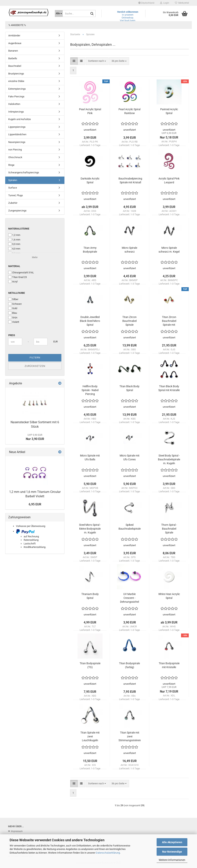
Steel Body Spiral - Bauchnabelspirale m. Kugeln (169, 459)
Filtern (35, 358)
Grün (13, 317)
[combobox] (97, 61)
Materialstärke (19, 229)
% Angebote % (17, 25)
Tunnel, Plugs (16, 195)
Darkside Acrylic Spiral (90, 180)
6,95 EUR (35, 504)
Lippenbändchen (17, 134)
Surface (13, 188)
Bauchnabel (15, 66)
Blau (13, 313)
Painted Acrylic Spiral (169, 111)
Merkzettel (182, 3)
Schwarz (15, 304)
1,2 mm (14, 235)
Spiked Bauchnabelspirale (130, 527)
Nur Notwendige (172, 852)
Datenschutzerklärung (108, 853)
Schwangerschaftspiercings (24, 172)
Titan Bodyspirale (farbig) (129, 665)
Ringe (11, 165)
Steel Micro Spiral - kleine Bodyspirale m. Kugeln (90, 529)
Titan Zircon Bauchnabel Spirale (129, 321)
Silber (13, 299)
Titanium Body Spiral (90, 596)
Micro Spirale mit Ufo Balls (90, 457)
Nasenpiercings (17, 142)
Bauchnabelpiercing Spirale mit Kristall (130, 180)
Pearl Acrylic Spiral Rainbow (129, 111)
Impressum (17, 831)
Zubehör (13, 203)
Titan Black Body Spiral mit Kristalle (169, 388)
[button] (146, 3)
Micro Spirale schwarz (129, 250)
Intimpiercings (16, 112)
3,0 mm (14, 244)
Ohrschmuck (15, 157)
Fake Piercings (16, 96)
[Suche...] (59, 13)
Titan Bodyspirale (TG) (90, 665)
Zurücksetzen (35, 366)
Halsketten (14, 104)
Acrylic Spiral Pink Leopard (169, 180)
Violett (14, 322)
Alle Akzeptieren (172, 842)
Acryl (13, 281)
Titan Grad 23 (18, 277)
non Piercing (15, 150)
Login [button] (165, 3)
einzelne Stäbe (16, 81)
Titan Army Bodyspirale (90, 250)
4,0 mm (14, 249)
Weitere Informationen (172, 860)
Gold (13, 308)
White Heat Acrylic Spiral (169, 596)
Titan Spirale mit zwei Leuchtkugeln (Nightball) (90, 737)
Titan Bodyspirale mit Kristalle (169, 665)
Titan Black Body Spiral (129, 388)
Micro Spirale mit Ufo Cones (130, 457)
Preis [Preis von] (12, 335)
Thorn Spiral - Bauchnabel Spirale (169, 529)
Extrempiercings (17, 89)
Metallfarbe (17, 293)
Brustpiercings (16, 74)
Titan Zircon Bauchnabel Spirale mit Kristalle (169, 321)
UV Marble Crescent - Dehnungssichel (129, 598)
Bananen (13, 51)
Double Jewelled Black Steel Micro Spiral (90, 321)
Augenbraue (15, 43)
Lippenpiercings (17, 127)
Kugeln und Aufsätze (20, 119)
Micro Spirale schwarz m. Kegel (169, 250)
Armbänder (14, 35)
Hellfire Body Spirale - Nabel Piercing (90, 390)
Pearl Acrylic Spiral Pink (90, 111)
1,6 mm (14, 240)
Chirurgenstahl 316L (21, 272)
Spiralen (13, 180)
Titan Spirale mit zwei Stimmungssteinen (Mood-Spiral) (130, 737)
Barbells (13, 58)
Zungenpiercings (17, 211)
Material (14, 266)
